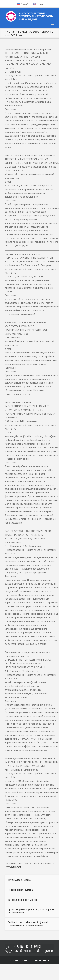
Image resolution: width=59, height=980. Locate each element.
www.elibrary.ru (13, 867)
